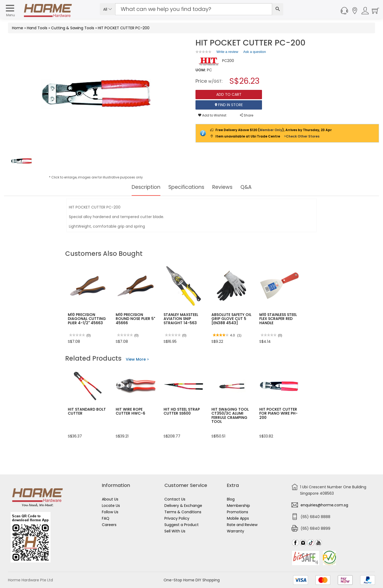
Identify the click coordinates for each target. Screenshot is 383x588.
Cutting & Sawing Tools (73, 28)
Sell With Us (175, 531)
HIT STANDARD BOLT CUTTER (87, 411)
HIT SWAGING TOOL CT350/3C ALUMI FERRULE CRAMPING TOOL (230, 415)
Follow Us (110, 512)
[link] (203, 52)
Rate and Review (242, 525)
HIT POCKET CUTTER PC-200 (124, 28)
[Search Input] (194, 9)
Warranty (236, 531)
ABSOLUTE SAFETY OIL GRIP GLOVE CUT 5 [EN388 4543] (231, 319)
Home (18, 28)
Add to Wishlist (212, 115)
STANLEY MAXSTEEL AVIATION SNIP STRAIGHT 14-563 (181, 319)
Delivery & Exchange (183, 506)
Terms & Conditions (183, 512)
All (108, 9)
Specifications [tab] (186, 187)
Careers (109, 525)
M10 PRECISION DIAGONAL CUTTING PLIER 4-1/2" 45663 (87, 319)
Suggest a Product (182, 525)
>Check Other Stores (302, 136)
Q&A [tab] (248, 187)
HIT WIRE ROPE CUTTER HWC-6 (130, 411)
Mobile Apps (238, 518)
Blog (231, 499)
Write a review (227, 53)
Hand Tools (37, 28)
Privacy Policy (177, 518)
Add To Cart (229, 94)
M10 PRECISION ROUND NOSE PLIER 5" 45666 (135, 319)
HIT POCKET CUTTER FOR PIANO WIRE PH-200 (278, 413)
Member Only (271, 130)
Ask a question (254, 52)
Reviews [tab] (224, 187)
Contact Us (175, 499)
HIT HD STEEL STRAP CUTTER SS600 (182, 411)
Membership (238, 506)
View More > (137, 359)
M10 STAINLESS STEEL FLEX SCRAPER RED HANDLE (278, 319)
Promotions (238, 512)
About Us (110, 499)
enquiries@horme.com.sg (324, 505)
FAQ (106, 518)
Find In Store (229, 105)
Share (247, 115)
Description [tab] (144, 187)
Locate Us (111, 506)
